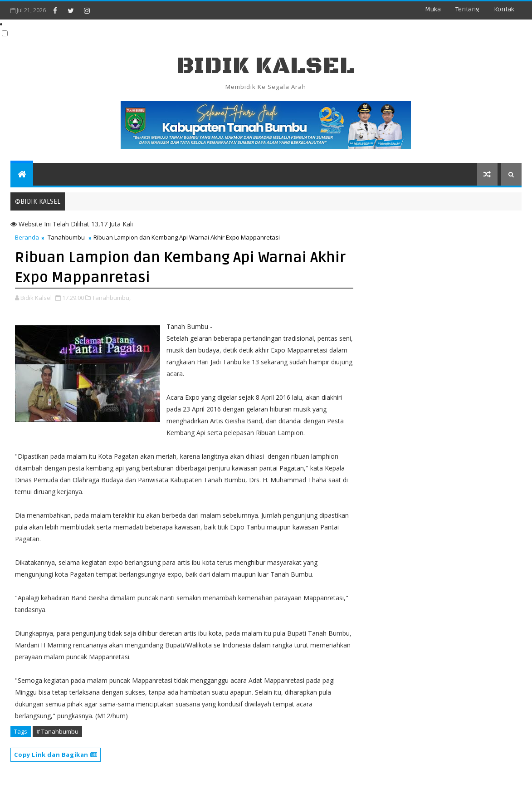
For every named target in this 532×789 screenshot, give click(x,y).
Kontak (504, 9)
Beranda (27, 237)
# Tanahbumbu (57, 731)
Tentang (467, 9)
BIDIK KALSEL (266, 66)
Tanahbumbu (66, 237)
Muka (433, 9)
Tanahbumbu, (111, 298)
